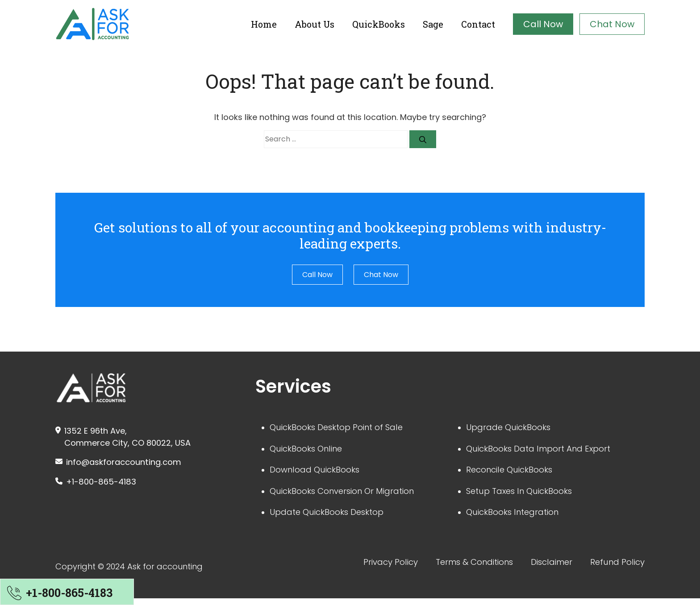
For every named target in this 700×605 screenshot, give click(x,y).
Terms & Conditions (461, 568)
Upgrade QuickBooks (512, 428)
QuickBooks (379, 24)
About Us (315, 24)
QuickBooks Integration (517, 517)
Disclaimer (544, 568)
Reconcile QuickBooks (513, 472)
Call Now (543, 24)
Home (264, 24)
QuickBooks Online (310, 450)
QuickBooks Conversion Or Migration (349, 495)
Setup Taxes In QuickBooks (524, 495)
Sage (433, 24)
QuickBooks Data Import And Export (544, 450)
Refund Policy (615, 568)
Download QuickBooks (319, 472)
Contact (478, 24)
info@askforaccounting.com (130, 463)
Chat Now (612, 24)
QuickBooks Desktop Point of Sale (342, 428)
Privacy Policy (370, 568)
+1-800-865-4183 (104, 483)
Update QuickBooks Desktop (332, 517)
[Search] (423, 139)
